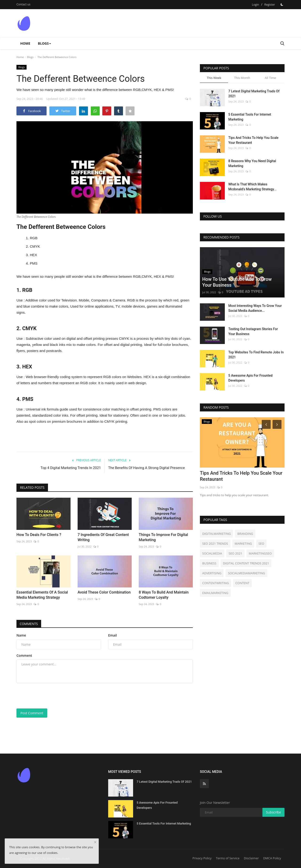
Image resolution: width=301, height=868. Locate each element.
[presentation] (52, 696)
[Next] (278, 424)
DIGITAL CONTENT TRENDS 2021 (246, 563)
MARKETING (243, 543)
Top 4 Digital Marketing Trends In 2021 (71, 468)
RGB (34, 238)
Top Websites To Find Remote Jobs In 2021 (256, 355)
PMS (34, 263)
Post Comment (32, 713)
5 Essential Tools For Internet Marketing (250, 117)
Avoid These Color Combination (104, 592)
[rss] (204, 784)
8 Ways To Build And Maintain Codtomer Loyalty (164, 595)
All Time (270, 78)
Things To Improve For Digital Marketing (163, 537)
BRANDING (245, 534)
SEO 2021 (235, 553)
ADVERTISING (212, 573)
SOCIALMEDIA (212, 553)
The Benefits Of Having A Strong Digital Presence (147, 468)
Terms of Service (228, 858)
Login (255, 5)
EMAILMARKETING (215, 593)
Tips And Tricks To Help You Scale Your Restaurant (253, 140)
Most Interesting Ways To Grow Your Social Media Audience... (255, 308)
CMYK (35, 246)
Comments (29, 624)
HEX (34, 255)
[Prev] (265, 424)
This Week (214, 78)
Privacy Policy (202, 858)
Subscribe (273, 812)
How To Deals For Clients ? (39, 535)
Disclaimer (251, 858)
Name (21, 635)
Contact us (23, 4)
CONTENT (242, 583)
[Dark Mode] (282, 4)
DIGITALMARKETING (216, 534)
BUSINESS (209, 563)
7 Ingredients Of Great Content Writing (103, 537)
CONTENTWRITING (216, 583)
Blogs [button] (44, 43)
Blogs (30, 57)
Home (25, 43)
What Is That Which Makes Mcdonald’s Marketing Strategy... (252, 187)
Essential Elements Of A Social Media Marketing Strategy (42, 595)
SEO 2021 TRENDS (215, 543)
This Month (242, 78)
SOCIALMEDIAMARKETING (246, 573)
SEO (261, 543)
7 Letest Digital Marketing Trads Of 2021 (254, 94)
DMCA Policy (272, 858)
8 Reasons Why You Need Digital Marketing (252, 163)
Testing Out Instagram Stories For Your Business (253, 331)
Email (113, 635)
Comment (24, 655)
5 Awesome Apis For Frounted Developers (250, 378)
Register (270, 5)
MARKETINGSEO (260, 553)
